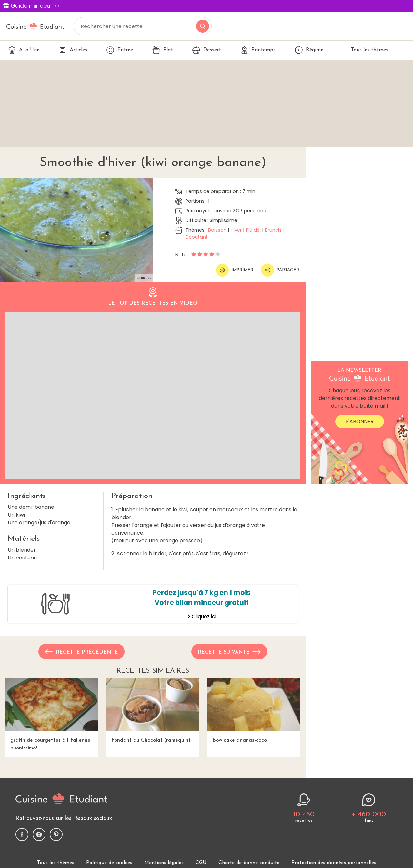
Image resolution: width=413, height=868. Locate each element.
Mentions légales (164, 863)
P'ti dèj (253, 230)
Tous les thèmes (365, 50)
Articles (73, 50)
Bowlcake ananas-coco (254, 710)
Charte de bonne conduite (249, 863)
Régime (309, 50)
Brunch (273, 230)
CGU (201, 863)
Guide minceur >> (35, 6)
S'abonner (360, 421)
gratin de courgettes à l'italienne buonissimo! (52, 714)
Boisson (217, 230)
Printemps (258, 50)
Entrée (120, 50)
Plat (163, 50)
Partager (280, 270)
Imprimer (235, 270)
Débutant (197, 237)
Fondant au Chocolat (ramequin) (153, 710)
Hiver (236, 230)
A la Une (24, 50)
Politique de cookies (109, 863)
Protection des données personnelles (334, 863)
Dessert (207, 50)
